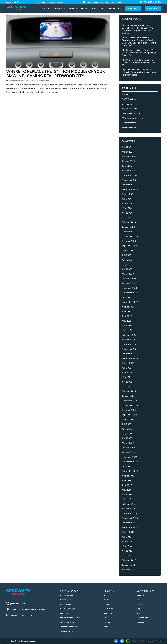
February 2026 (129, 156)
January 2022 (128, 339)
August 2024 (128, 194)
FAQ (103, 9)
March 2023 (128, 274)
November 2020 (130, 405)
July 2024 (127, 199)
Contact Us (114, 9)
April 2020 (127, 438)
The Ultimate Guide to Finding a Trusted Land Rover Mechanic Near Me (139, 62)
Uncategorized (129, 123)
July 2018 (127, 537)
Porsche (107, 622)
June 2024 (127, 203)
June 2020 (127, 429)
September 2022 (130, 302)
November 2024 (130, 180)
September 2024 (130, 189)
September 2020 (130, 415)
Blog (95, 9)
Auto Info (127, 94)
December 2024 (130, 175)
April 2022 (127, 325)
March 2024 (128, 217)
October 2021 (129, 354)
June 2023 (127, 260)
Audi (106, 595)
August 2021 (128, 363)
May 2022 (127, 321)
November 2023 (130, 236)
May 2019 (127, 490)
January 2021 (128, 396)
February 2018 (129, 560)
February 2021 (129, 391)
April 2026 (127, 147)
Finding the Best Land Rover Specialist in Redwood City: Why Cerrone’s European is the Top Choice (137, 29)
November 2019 (130, 462)
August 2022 (128, 307)
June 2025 (127, 166)
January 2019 (128, 508)
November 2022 (130, 293)
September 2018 (130, 527)
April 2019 (127, 494)
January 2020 (128, 452)
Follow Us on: (13, 2)
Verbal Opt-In (154, 641)
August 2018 (128, 532)
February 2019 (129, 504)
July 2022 (127, 311)
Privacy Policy (139, 641)
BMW (106, 600)
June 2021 (127, 372)
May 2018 (127, 546)
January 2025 (128, 170)
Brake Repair (65, 600)
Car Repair (127, 104)
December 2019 (130, 457)
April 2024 (127, 213)
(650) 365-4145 (150, 2)
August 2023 (128, 250)
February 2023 (129, 278)
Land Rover (108, 609)
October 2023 (129, 241)
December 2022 (130, 288)
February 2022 (129, 335)
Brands (72, 9)
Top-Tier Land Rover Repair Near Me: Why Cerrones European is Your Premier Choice (139, 72)
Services (59, 9)
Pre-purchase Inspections (70, 618)
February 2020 (129, 447)
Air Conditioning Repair (69, 595)
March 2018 (128, 555)
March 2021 (128, 386)
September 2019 (130, 471)
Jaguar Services (129, 109)
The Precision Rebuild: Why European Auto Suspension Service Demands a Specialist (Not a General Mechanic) (139, 41)
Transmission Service (69, 627)
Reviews (85, 9)
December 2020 (130, 401)
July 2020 (127, 424)
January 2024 (128, 227)
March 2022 (128, 330)
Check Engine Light (68, 609)
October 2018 (129, 523)
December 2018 (130, 513)
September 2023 (130, 246)
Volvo (106, 627)
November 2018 (130, 518)
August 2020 (128, 419)
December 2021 (130, 344)
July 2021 (127, 368)
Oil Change (65, 613)
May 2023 (127, 264)
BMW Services (43, 81)
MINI (106, 618)
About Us (45, 9)
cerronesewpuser (16, 81)
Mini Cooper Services (132, 118)
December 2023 (130, 232)
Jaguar (106, 604)
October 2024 (129, 185)
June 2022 (127, 316)
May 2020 (127, 433)
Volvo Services (129, 127)
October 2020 (129, 410)
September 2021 (130, 358)
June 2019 (127, 485)
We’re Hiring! (133, 9)
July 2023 (127, 255)
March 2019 (128, 499)
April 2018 (127, 551)
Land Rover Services (132, 113)
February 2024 (129, 222)
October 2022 (129, 297)
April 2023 (127, 269)
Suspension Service (68, 622)
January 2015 (128, 570)
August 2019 (128, 476)
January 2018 (128, 565)
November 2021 (130, 349)
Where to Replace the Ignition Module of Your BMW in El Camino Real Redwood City (56, 73)
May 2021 (127, 377)
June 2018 (127, 541)
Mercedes (108, 613)
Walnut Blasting (67, 631)
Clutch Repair (66, 604)
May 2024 (127, 208)
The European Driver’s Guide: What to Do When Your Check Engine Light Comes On (140, 52)
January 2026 (128, 161)
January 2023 (128, 283)
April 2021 (127, 382)
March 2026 (128, 152)
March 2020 (128, 443)
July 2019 (127, 480)
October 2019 (129, 466)
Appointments (153, 9)
